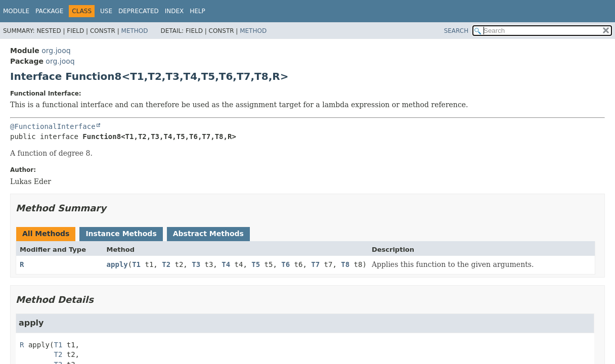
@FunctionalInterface (53, 126)
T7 (315, 264)
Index (174, 11)
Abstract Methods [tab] (208, 234)
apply (117, 264)
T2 (166, 264)
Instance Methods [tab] (121, 234)
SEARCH (456, 31)
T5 (256, 264)
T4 (226, 264)
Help (197, 11)
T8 (345, 264)
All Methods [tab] (46, 234)
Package (49, 11)
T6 (285, 264)
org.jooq (56, 51)
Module (16, 11)
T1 (136, 264)
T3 (196, 264)
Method (135, 31)
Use (106, 11)
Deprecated (139, 11)
